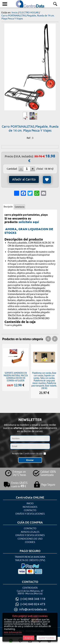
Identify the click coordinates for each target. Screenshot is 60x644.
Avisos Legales (30, 532)
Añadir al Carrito (24, 179)
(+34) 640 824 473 (33, 604)
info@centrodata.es (33, 609)
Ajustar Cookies (46, 638)
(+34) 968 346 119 (33, 599)
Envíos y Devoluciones (30, 514)
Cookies (30, 542)
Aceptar (29, 638)
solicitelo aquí (29, 222)
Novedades (30, 507)
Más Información (13, 632)
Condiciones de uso (33, 454)
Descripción (8, 207)
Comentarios (20, 207)
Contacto (30, 510)
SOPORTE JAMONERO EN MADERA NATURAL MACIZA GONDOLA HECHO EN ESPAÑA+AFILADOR (16, 377)
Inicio (30, 504)
